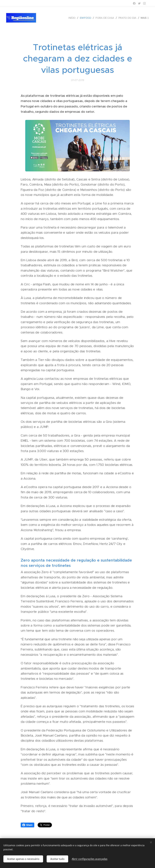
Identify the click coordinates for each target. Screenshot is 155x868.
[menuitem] (74, 18)
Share (27, 825)
